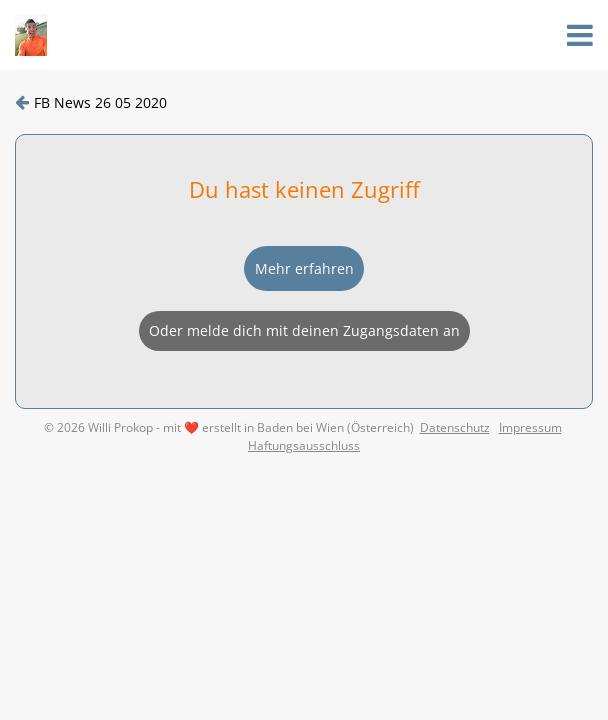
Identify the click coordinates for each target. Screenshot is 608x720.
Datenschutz (455, 427)
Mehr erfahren (304, 268)
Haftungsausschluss (304, 445)
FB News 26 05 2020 (100, 102)
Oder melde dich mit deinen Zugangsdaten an (304, 330)
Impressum (530, 427)
